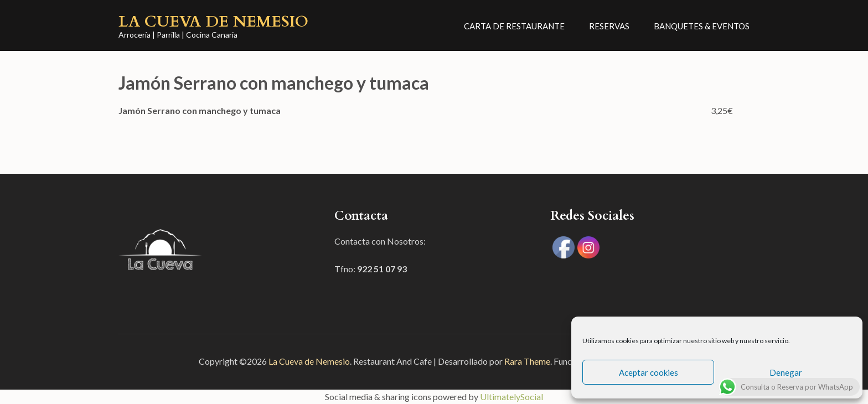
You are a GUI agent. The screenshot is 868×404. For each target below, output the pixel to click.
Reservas (609, 26)
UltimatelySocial (512, 397)
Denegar (786, 372)
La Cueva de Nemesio (213, 22)
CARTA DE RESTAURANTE (514, 26)
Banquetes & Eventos (702, 26)
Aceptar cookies (649, 372)
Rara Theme (527, 361)
